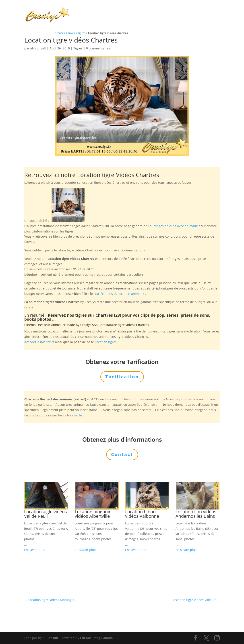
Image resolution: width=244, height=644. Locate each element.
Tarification (195, 10)
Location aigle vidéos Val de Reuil (45, 514)
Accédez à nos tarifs (39, 342)
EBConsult (50, 638)
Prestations (144, 10)
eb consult (38, 48)
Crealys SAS (89, 325)
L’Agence (172, 10)
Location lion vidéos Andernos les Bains (196, 514)
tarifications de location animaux (120, 294)
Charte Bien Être (89, 10)
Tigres (82, 33)
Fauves (71, 33)
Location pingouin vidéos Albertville (93, 514)
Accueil (59, 33)
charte (77, 415)
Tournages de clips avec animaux (173, 226)
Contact (82, 21)
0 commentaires (98, 48)
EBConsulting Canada (96, 638)
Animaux (117, 10)
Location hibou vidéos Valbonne (142, 514)
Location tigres (106, 342)
